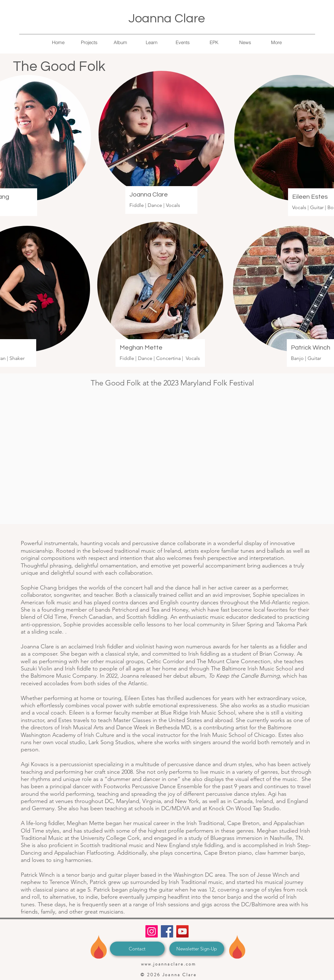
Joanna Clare (167, 18)
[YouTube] (182, 931)
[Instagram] (152, 931)
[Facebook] (167, 931)
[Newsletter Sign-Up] (197, 949)
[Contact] (137, 949)
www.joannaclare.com (169, 964)
